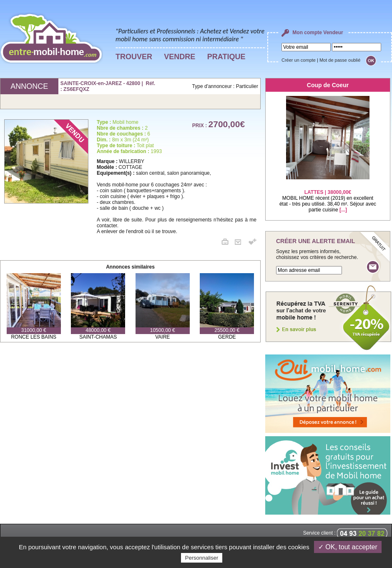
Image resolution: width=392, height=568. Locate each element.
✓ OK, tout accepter (348, 547)
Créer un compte (299, 60)
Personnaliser (202, 558)
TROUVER (134, 57)
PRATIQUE (226, 57)
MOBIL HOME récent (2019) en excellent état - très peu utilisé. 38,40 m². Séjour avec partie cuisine (328, 196)
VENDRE (180, 57)
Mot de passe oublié (340, 60)
